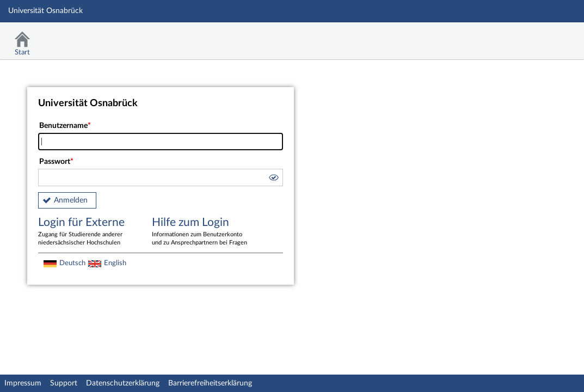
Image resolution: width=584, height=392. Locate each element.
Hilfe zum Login (201, 232)
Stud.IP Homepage (542, 37)
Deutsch (72, 263)
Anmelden (71, 200)
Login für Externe (87, 232)
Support (64, 383)
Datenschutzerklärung (123, 383)
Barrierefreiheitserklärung (210, 383)
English (115, 263)
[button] (273, 179)
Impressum (23, 383)
